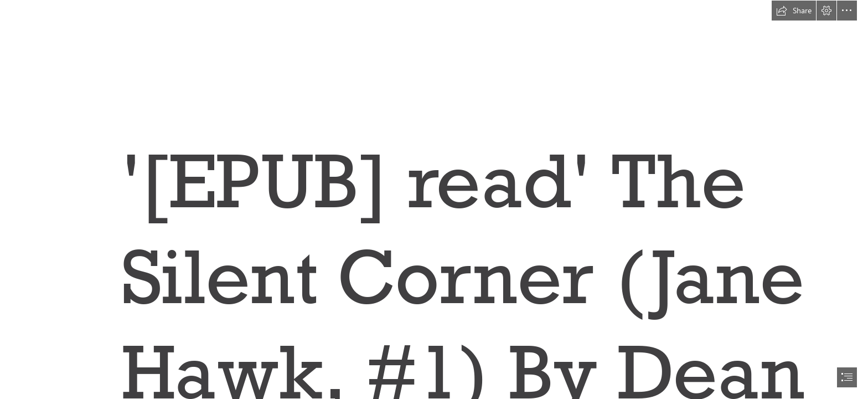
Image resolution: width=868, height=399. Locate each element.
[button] (794, 11)
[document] (434, 199)
